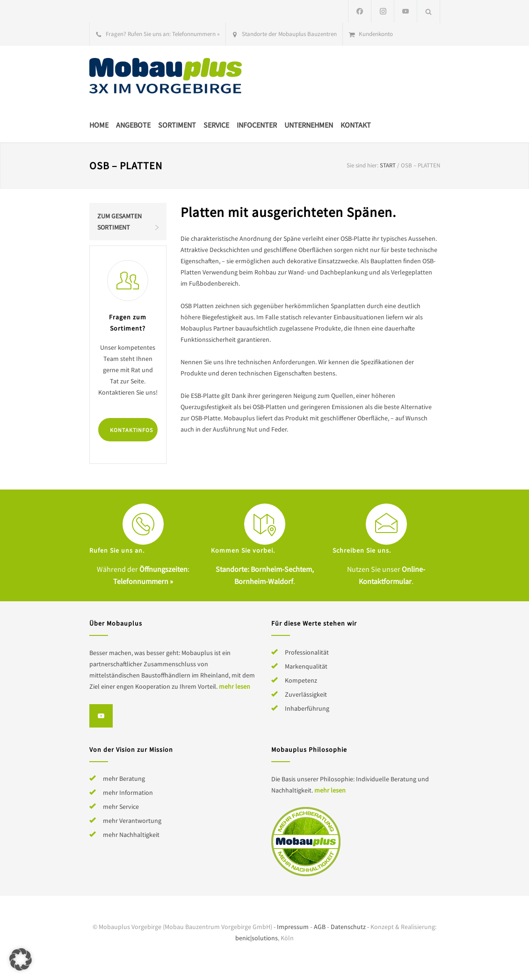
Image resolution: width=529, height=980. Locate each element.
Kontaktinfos (131, 430)
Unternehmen (309, 125)
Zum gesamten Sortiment (120, 222)
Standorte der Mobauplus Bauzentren (289, 34)
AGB (320, 927)
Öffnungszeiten (163, 569)
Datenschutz (348, 927)
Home (99, 125)
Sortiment (177, 125)
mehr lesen (235, 686)
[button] (21, 959)
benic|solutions (257, 938)
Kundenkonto (376, 34)
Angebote (133, 125)
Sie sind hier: (362, 165)
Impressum (293, 927)
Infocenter (257, 125)
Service (216, 125)
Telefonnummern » (196, 34)
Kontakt (356, 125)
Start (388, 165)
